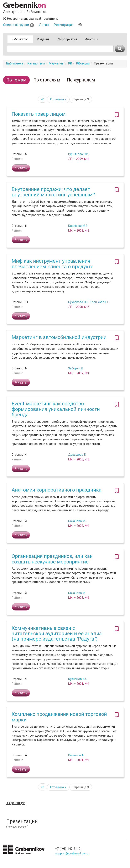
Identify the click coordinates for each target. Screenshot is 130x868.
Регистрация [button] (64, 25)
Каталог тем (36, 63)
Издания (43, 39)
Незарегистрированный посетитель (31, 19)
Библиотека (15, 63)
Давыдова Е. (77, 455)
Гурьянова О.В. (79, 154)
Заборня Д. (76, 368)
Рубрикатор (20, 39)
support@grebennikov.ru (72, 853)
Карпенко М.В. (78, 226)
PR (70, 63)
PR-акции (83, 63)
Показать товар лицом (39, 114)
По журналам (81, 80)
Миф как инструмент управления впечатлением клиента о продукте (53, 264)
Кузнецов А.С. (78, 679)
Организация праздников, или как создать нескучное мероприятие (52, 559)
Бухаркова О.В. (79, 302)
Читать (21, 168)
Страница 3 (81, 99)
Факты (92, 39)
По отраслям (47, 80)
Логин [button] (44, 25)
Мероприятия (67, 39)
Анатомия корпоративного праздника (57, 490)
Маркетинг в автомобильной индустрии (59, 337)
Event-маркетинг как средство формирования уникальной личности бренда (56, 409)
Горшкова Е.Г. (100, 302)
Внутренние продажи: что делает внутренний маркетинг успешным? (53, 192)
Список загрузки (19, 25)
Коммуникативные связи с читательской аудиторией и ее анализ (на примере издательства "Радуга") (57, 634)
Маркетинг (56, 63)
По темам (16, 80)
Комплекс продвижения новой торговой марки (59, 717)
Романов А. (76, 755)
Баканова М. (77, 521)
